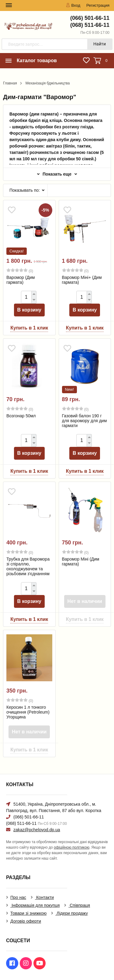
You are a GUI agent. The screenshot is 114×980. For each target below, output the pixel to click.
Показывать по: (25, 190)
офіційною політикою (72, 847)
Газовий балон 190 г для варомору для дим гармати (85, 421)
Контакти (44, 897)
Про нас (18, 897)
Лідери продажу (72, 913)
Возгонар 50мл (21, 416)
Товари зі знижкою (28, 913)
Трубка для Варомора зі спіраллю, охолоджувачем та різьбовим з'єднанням (28, 566)
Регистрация (98, 5)
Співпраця (79, 905)
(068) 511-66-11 (90, 25)
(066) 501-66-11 (90, 18)
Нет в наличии (85, 601)
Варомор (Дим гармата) (21, 280)
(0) (20, 271)
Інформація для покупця (35, 905)
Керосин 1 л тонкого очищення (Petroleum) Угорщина (28, 712)
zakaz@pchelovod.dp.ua (37, 830)
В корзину (29, 310)
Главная (10, 83)
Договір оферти (26, 921)
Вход (73, 5)
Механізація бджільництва (48, 83)
